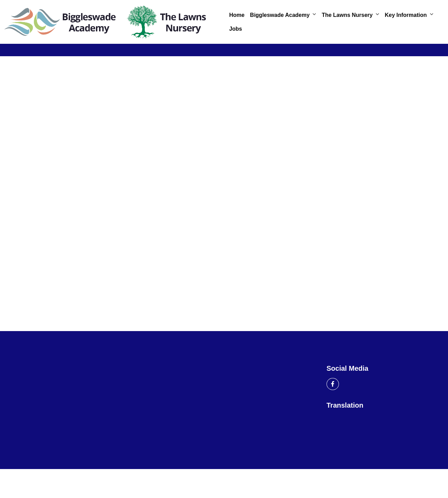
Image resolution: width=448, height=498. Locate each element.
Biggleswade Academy (280, 15)
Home (237, 15)
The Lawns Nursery (347, 15)
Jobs (236, 29)
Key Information (406, 15)
